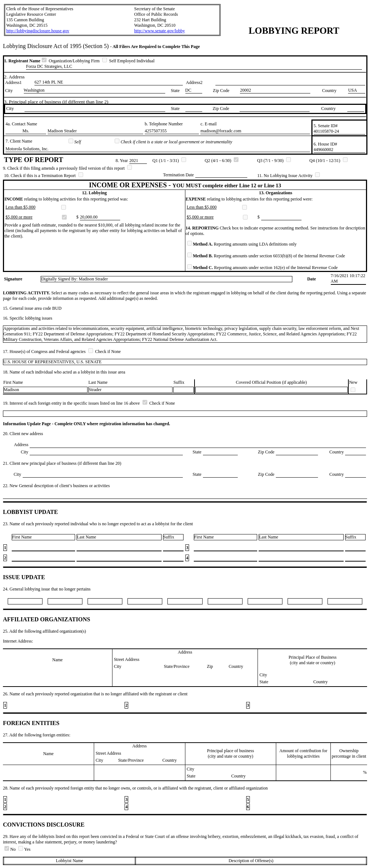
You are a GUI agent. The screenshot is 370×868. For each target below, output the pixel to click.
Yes (24, 849)
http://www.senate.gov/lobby (160, 31)
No (11, 849)
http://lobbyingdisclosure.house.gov (38, 31)
